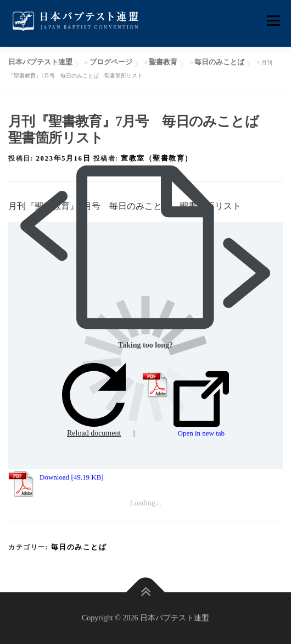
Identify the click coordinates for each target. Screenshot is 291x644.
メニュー (273, 21)
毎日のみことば (79, 547)
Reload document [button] (94, 400)
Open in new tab (201, 404)
